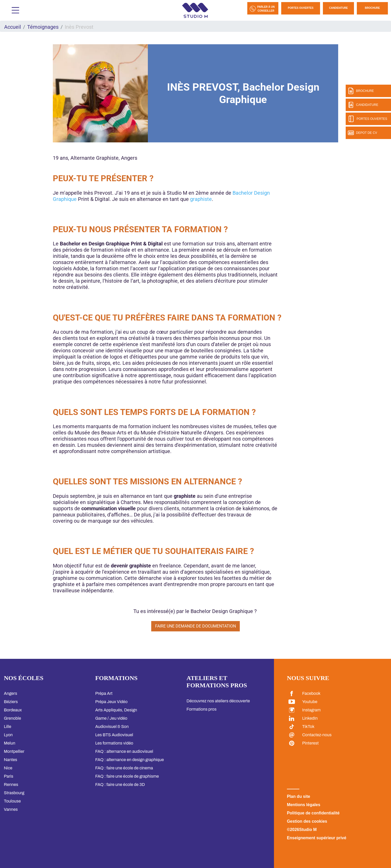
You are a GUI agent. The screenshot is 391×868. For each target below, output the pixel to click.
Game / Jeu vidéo (111, 718)
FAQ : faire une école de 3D (120, 785)
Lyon (8, 735)
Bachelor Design (251, 193)
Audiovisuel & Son (112, 727)
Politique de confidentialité (313, 813)
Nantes (10, 760)
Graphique (65, 199)
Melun (10, 743)
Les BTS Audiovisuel (114, 735)
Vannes (11, 809)
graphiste (201, 199)
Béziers (11, 702)
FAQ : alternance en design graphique (130, 760)
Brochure (372, 8)
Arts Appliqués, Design (116, 710)
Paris (9, 776)
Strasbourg (14, 793)
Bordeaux (13, 710)
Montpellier (14, 751)
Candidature (339, 8)
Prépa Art (104, 693)
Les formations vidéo (114, 743)
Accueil (13, 27)
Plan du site (299, 796)
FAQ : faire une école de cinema (124, 768)
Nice (8, 768)
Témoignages (43, 27)
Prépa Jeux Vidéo (111, 702)
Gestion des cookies (307, 821)
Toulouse (12, 801)
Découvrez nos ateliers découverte (218, 701)
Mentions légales (304, 805)
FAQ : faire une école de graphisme (127, 776)
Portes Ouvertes (301, 8)
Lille (8, 727)
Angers (10, 693)
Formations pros (201, 709)
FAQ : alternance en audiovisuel (124, 751)
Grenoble (12, 718)
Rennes (11, 785)
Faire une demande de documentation (195, 626)
